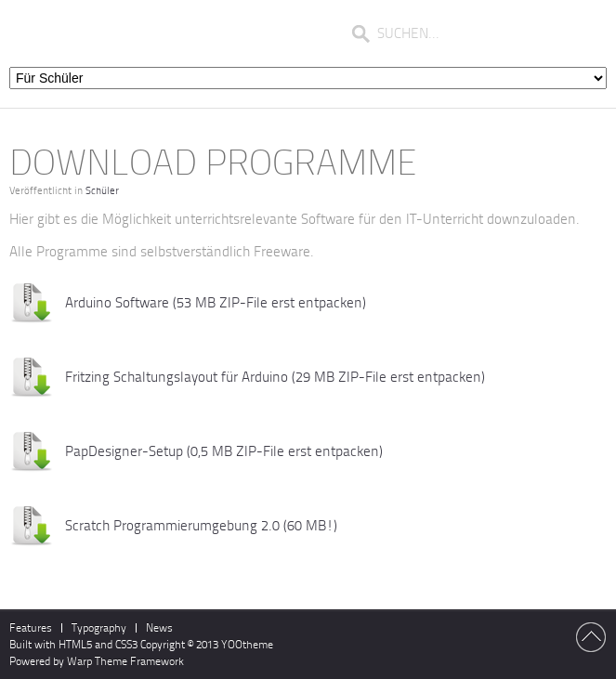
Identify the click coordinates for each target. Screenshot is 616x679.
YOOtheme (247, 645)
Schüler (102, 191)
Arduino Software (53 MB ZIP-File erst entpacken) (216, 303)
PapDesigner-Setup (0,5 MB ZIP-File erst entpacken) (224, 451)
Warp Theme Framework (125, 661)
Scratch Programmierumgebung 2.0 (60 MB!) (201, 526)
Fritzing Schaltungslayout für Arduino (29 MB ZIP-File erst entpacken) (275, 377)
